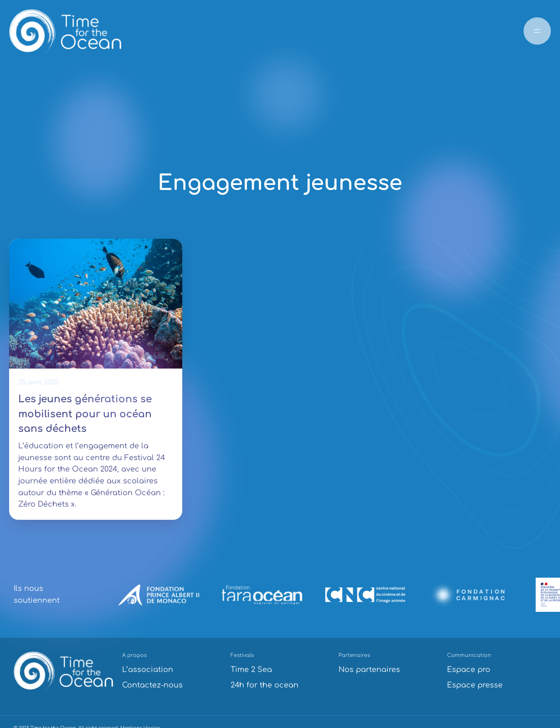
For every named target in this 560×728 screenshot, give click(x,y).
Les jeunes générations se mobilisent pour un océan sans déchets (85, 414)
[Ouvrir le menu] (537, 31)
